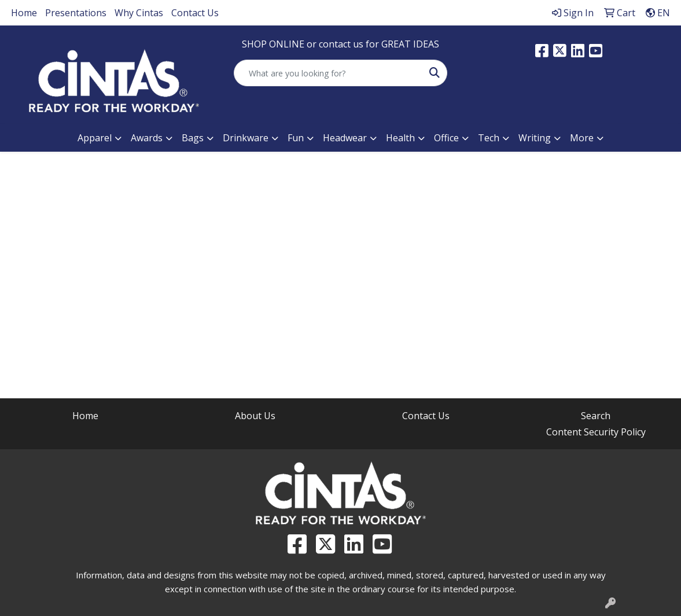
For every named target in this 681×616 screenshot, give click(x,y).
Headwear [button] (345, 138)
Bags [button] (193, 138)
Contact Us (195, 13)
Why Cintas (139, 13)
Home (24, 13)
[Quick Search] (328, 73)
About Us (255, 416)
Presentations (76, 13)
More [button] (582, 138)
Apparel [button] (95, 138)
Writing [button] (535, 138)
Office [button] (446, 138)
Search (596, 416)
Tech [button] (489, 138)
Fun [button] (296, 138)
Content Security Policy (596, 432)
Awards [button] (147, 138)
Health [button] (400, 138)
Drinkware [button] (246, 138)
